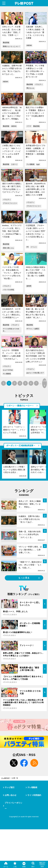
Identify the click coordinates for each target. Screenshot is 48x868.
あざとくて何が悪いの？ (35, 373)
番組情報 (6, 43)
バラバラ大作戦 (8, 290)
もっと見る (24, 578)
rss (34, 763)
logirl (38, 164)
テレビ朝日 (10, 787)
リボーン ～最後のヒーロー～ (20, 406)
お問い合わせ (11, 795)
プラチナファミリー (10, 203)
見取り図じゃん (8, 248)
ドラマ (29, 126)
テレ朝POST (24, 3)
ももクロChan (8, 370)
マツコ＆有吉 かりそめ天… (11, 330)
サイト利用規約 (34, 795)
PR (27, 247)
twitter (14, 763)
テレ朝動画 (30, 164)
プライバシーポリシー (13, 806)
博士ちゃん (30, 88)
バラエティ (39, 84)
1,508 (44, 383)
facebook (24, 763)
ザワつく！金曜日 (33, 329)
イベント (34, 247)
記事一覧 (15, 778)
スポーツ (14, 164)
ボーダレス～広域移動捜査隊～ (21, 446)
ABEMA (29, 45)
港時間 (29, 286)
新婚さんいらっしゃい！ (12, 46)
